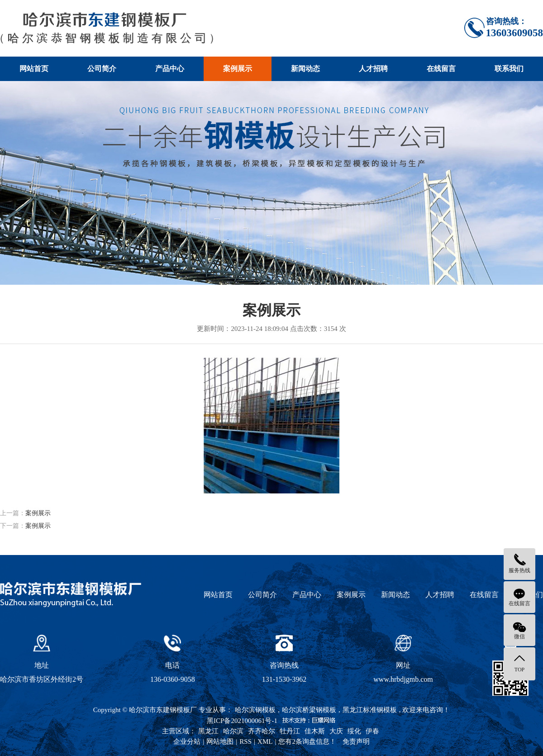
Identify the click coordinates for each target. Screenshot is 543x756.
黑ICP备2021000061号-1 (242, 721)
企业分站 (187, 742)
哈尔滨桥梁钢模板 (309, 710)
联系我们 (509, 69)
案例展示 (238, 69)
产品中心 (170, 69)
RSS (245, 742)
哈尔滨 (233, 731)
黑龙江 (208, 731)
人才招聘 (373, 69)
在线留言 (441, 69)
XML (265, 742)
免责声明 (356, 742)
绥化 (354, 731)
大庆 (336, 731)
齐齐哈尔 (262, 731)
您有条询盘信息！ (307, 742)
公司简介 (102, 69)
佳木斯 (315, 731)
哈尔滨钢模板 (255, 710)
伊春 (372, 731)
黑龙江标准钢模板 (370, 710)
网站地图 (220, 742)
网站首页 (34, 69)
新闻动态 (305, 69)
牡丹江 (290, 731)
